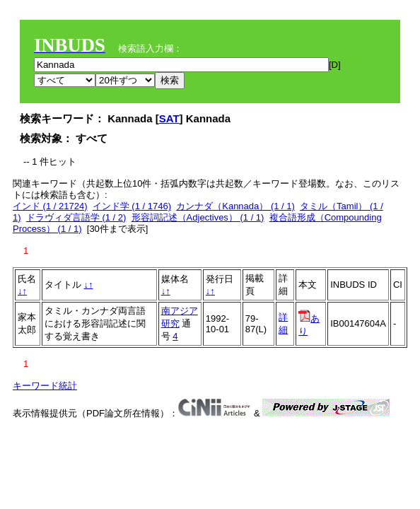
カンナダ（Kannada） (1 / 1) (235, 206)
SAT (169, 118)
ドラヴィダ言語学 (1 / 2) (76, 217)
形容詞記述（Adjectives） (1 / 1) (198, 217)
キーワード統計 (45, 386)
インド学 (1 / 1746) (132, 206)
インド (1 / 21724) (50, 206)
